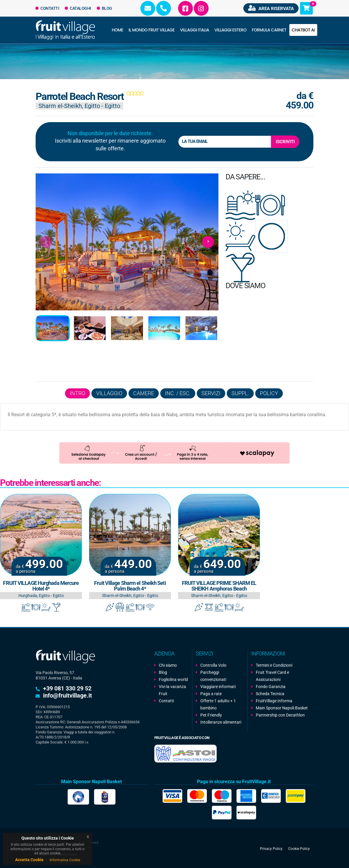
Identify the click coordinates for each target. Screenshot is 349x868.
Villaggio (109, 393)
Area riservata (271, 8)
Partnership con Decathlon (280, 715)
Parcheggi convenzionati (213, 676)
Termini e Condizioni (274, 665)
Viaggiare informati (218, 687)
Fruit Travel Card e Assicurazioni (272, 676)
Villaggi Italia (194, 30)
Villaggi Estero (231, 30)
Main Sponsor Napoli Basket (282, 708)
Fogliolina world (173, 679)
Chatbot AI (303, 30)
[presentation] (46, 242)
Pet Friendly (211, 715)
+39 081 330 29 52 (67, 688)
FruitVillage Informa (274, 701)
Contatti (47, 8)
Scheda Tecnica (270, 694)
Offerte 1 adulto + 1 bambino (218, 704)
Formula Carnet (269, 30)
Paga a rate (211, 694)
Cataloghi (78, 8)
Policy (269, 393)
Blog (104, 8)
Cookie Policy (299, 848)
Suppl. (240, 393)
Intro (77, 393)
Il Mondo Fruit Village (152, 30)
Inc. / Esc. (178, 393)
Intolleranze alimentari (221, 722)
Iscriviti (285, 142)
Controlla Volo (213, 665)
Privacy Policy (271, 848)
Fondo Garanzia (271, 687)
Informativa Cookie (65, 860)
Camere (144, 393)
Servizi (211, 393)
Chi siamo (168, 665)
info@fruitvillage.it (68, 695)
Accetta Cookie (29, 860)
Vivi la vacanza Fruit (172, 690)
